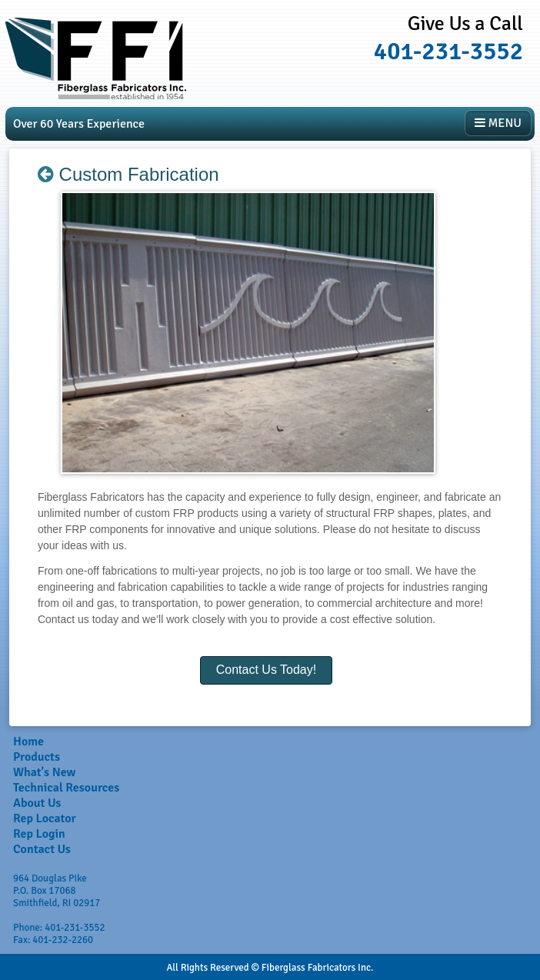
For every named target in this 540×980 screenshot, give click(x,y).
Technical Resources (66, 788)
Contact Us (42, 849)
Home (28, 742)
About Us (37, 803)
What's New (44, 772)
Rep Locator (45, 818)
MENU (498, 123)
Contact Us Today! (266, 670)
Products (37, 757)
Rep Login (39, 834)
